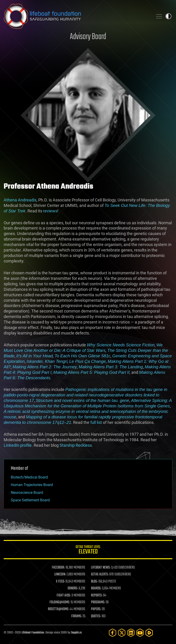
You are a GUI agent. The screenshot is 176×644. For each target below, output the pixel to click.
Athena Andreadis (20, 200)
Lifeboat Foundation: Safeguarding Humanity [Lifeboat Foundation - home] (77, 16)
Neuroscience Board (27, 493)
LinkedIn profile (18, 445)
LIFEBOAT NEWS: (101, 568)
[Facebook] (113, 633)
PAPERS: (96, 609)
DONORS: (73, 588)
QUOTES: (96, 616)
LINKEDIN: (60, 575)
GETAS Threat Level (88, 550)
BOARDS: (96, 588)
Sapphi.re (76, 633)
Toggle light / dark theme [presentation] (168, 16)
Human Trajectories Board (32, 485)
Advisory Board (88, 37)
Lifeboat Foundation (33, 633)
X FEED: (60, 582)
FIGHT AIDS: (64, 596)
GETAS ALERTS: (100, 575)
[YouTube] (140, 633)
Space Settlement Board (30, 500)
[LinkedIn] (131, 633)
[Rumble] (149, 633)
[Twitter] (122, 633)
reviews (50, 211)
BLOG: (94, 582)
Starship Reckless (76, 445)
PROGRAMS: (98, 602)
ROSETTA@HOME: (58, 609)
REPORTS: (97, 596)
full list (96, 422)
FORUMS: (77, 616)
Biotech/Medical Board (29, 477)
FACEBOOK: (58, 568)
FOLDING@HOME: (60, 602)
